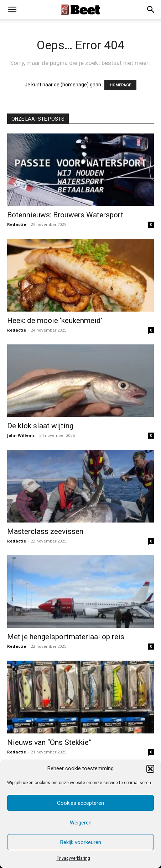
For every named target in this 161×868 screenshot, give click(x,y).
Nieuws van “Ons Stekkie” (49, 742)
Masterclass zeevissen (45, 531)
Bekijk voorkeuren (81, 842)
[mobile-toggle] (12, 10)
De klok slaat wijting (40, 426)
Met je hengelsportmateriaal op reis (66, 637)
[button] (150, 769)
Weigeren (81, 823)
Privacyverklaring (73, 858)
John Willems (21, 435)
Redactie (17, 224)
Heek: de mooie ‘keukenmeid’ (55, 321)
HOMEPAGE (120, 85)
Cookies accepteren (80, 803)
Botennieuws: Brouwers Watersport (65, 215)
